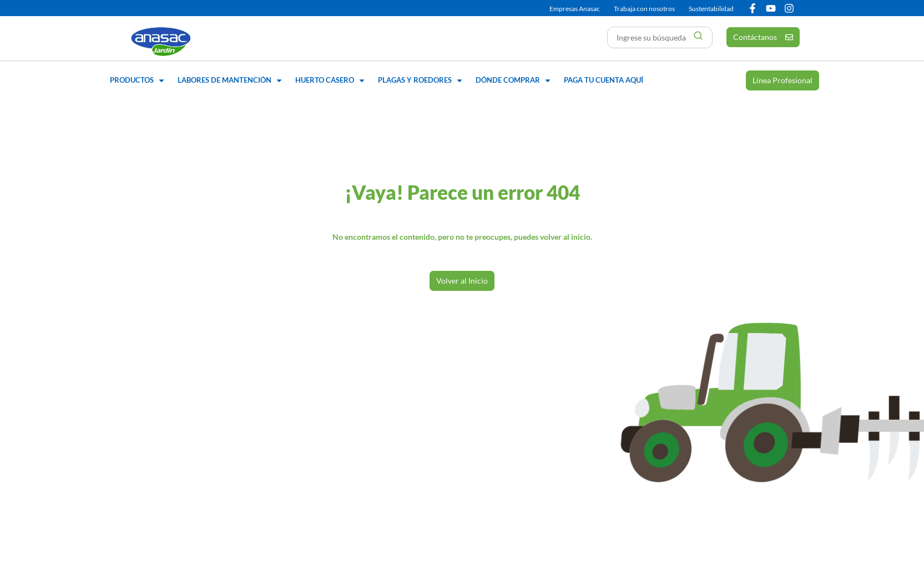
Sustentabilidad (711, 9)
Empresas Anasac (575, 9)
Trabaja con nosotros (644, 9)
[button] (138, 80)
